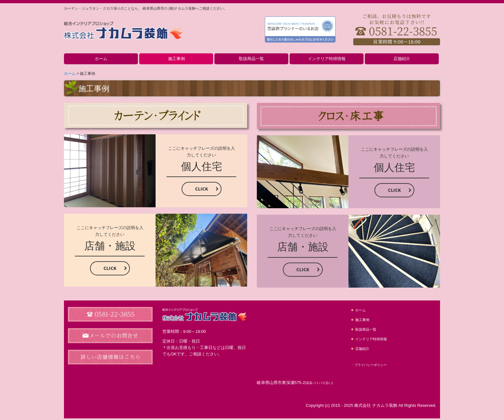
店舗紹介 (402, 59)
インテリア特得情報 (327, 59)
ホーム (101, 59)
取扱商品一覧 (251, 59)
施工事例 (176, 59)
